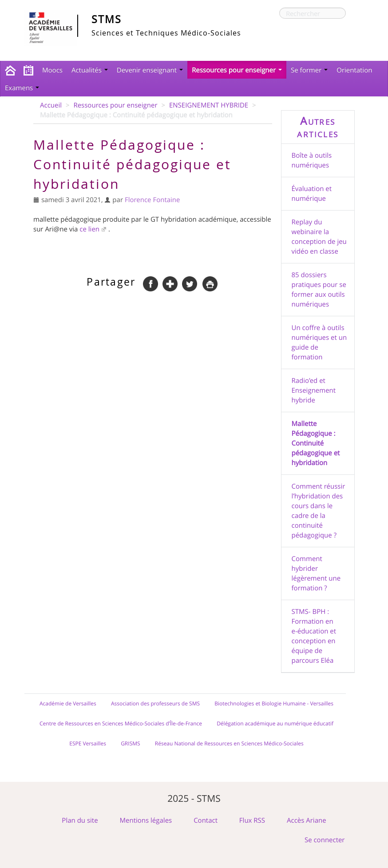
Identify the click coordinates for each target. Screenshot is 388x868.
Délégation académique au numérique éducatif (275, 724)
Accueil (51, 105)
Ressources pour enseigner (237, 70)
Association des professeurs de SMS (155, 704)
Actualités (90, 70)
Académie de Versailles (68, 704)
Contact (206, 820)
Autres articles (318, 127)
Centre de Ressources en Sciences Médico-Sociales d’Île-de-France (121, 724)
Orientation (354, 70)
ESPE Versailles (88, 744)
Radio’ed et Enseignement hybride (314, 390)
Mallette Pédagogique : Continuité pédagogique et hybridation (316, 443)
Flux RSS (252, 820)
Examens (22, 88)
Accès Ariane (307, 820)
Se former (309, 70)
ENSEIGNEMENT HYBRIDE (209, 105)
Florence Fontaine (152, 200)
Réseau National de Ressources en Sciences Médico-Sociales (229, 744)
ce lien (89, 229)
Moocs (52, 70)
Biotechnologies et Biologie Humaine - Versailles (274, 704)
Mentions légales (146, 820)
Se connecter (325, 840)
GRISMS (131, 744)
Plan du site (80, 820)
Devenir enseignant (150, 70)
